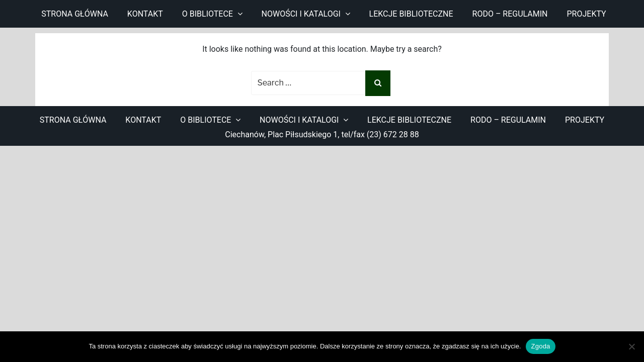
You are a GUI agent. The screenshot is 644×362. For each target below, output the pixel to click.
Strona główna (75, 14)
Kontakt (145, 14)
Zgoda (540, 346)
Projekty (587, 14)
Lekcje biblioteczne (411, 14)
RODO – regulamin (510, 14)
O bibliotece (208, 14)
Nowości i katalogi (301, 14)
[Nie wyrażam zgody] (631, 346)
